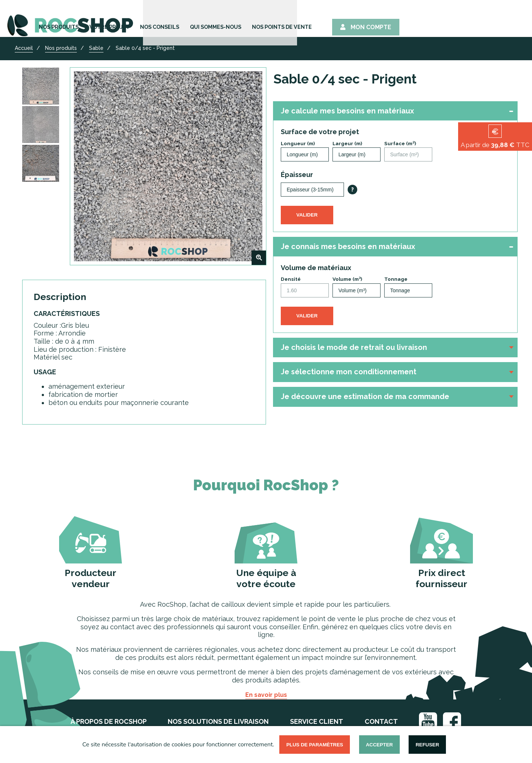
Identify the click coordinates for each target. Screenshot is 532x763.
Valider (307, 215)
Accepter (379, 745)
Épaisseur (297, 175)
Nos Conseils (261, 19)
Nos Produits (149, 19)
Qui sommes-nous (322, 19)
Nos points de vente (395, 19)
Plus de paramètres (315, 745)
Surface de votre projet (320, 132)
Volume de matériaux (316, 268)
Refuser (427, 745)
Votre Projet (205, 19)
